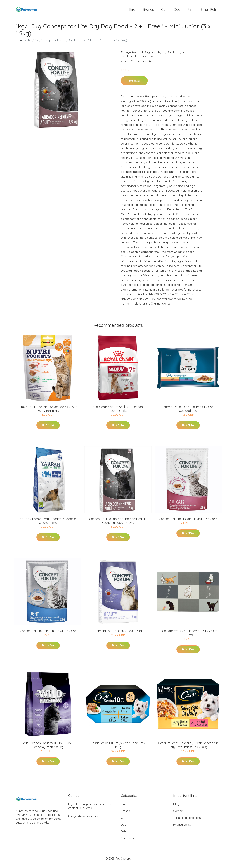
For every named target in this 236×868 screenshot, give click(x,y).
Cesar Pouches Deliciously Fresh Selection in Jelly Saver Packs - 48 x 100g (188, 748)
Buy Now (134, 84)
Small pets (209, 11)
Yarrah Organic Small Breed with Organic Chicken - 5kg (48, 524)
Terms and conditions (187, 821)
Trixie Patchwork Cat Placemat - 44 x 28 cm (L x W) (188, 636)
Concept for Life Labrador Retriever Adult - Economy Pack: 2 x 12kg (118, 524)
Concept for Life (149, 59)
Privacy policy (182, 828)
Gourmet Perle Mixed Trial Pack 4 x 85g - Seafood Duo (188, 412)
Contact (178, 814)
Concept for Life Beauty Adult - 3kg (118, 634)
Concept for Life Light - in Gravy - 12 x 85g (48, 634)
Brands (148, 11)
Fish (191, 11)
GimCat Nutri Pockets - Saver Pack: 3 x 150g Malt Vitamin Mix (48, 412)
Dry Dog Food (171, 55)
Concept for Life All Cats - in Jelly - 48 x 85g (188, 522)
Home (20, 43)
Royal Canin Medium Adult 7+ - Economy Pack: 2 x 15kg (118, 412)
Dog (177, 11)
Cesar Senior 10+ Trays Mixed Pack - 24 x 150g (118, 748)
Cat (164, 11)
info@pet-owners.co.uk (83, 819)
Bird (132, 11)
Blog (176, 807)
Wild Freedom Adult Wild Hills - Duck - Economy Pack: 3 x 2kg (48, 748)
